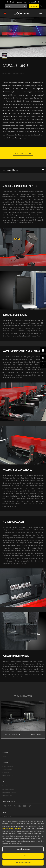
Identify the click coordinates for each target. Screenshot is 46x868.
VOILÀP (4, 756)
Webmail (5, 786)
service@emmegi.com (8, 789)
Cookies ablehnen (23, 856)
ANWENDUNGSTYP (7, 769)
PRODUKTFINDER (7, 773)
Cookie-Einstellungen (23, 849)
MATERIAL (9, 74)
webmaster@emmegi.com (9, 792)
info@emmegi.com (7, 796)
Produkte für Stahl (18, 74)
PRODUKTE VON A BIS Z (8, 776)
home (4, 74)
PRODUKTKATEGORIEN (8, 766)
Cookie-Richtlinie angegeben (12, 829)
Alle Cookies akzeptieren (23, 863)
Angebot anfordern (23, 153)
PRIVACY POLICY (7, 816)
